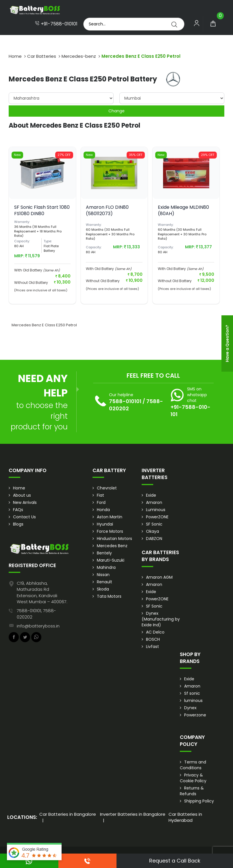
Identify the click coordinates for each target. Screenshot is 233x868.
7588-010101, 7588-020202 (36, 614)
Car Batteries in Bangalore (68, 814)
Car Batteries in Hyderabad (185, 817)
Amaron (154, 502)
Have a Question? (227, 343)
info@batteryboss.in (38, 626)
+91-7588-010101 (56, 24)
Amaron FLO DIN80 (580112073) (107, 210)
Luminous (156, 510)
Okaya (152, 531)
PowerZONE (157, 517)
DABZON (154, 539)
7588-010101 (125, 401)
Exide (151, 495)
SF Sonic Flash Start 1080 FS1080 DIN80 (42, 210)
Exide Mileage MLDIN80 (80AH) (183, 210)
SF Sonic (154, 524)
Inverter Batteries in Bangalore (133, 814)
